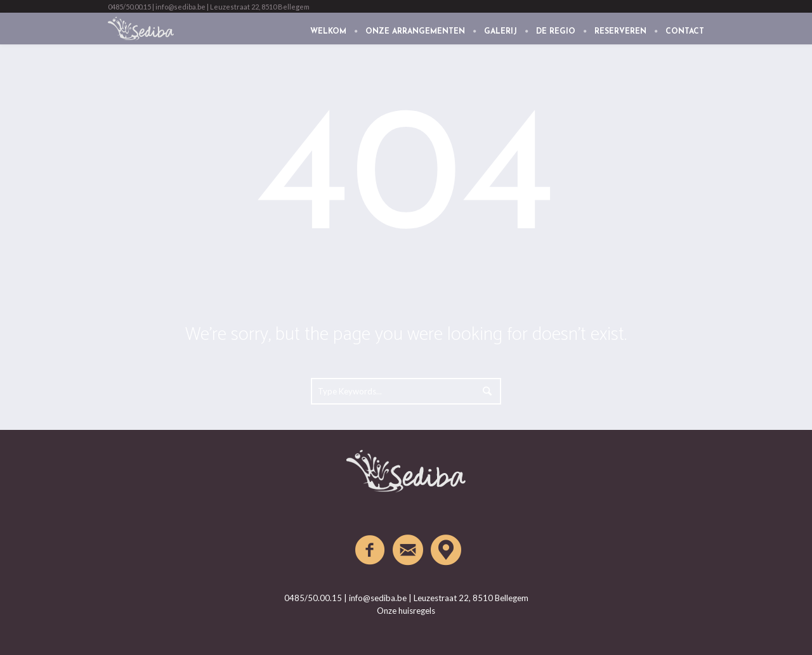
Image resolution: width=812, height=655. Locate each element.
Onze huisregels (406, 611)
